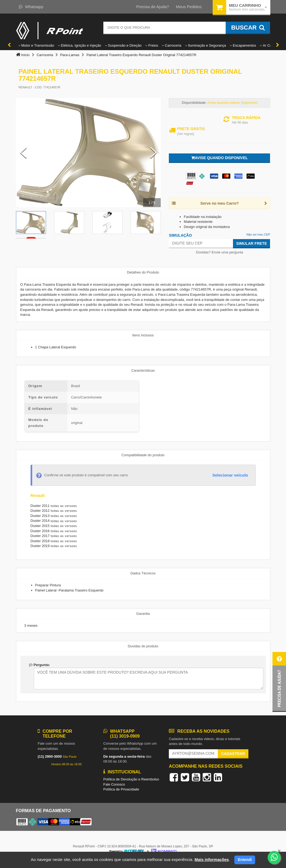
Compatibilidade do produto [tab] (143, 455)
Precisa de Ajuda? (152, 7)
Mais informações (212, 859)
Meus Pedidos (189, 7)
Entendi (245, 860)
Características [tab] (143, 370)
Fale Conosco (114, 784)
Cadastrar (233, 754)
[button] (279, 682)
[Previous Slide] (23, 153)
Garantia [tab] (143, 614)
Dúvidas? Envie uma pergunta (219, 252)
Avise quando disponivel (220, 158)
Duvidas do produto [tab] (143, 646)
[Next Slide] (153, 153)
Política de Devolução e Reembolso (131, 779)
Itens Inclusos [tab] (143, 335)
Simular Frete (252, 243)
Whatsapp (31, 7)
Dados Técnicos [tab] (143, 573)
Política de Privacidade (121, 789)
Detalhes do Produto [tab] (143, 272)
